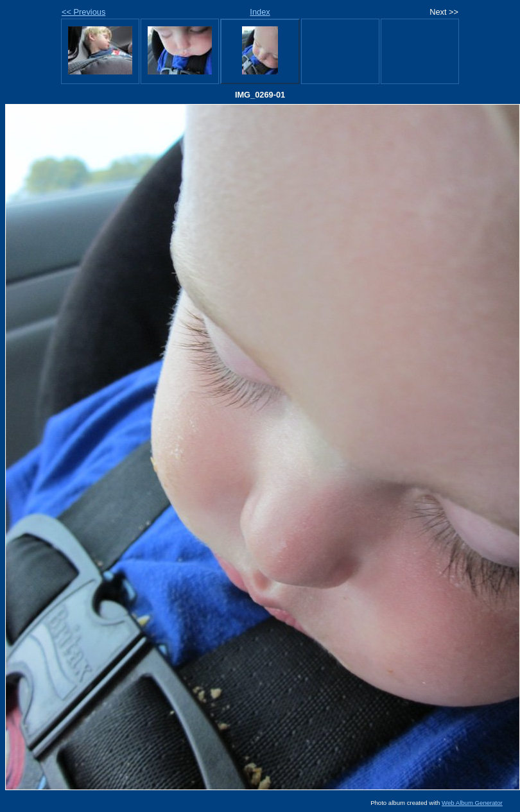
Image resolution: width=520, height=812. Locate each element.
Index (260, 12)
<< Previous (83, 12)
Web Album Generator (472, 803)
